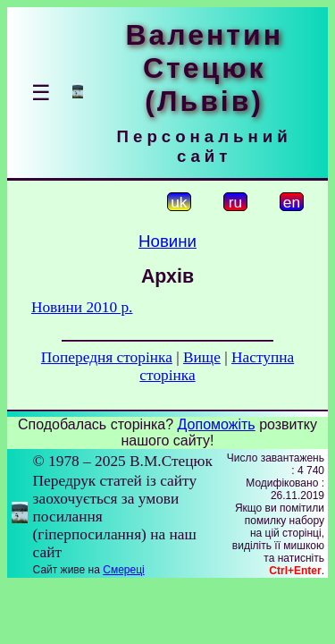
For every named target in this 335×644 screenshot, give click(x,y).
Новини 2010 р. (82, 307)
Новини (167, 241)
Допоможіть (217, 424)
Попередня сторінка (107, 357)
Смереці (123, 570)
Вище (202, 357)
